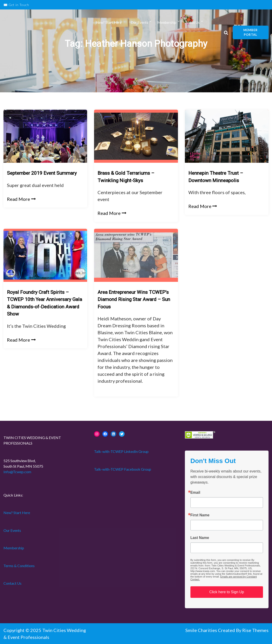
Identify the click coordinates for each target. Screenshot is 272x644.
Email (195, 493)
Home (138, 43)
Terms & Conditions (19, 566)
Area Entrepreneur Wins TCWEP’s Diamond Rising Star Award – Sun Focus (134, 299)
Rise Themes (255, 630)
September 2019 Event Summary (42, 173)
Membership (167, 23)
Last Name (200, 538)
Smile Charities (202, 630)
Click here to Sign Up (227, 592)
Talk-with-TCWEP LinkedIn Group (121, 451)
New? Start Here (109, 23)
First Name (200, 515)
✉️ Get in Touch (16, 5)
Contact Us (12, 583)
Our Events (139, 23)
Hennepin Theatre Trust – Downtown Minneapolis (216, 177)
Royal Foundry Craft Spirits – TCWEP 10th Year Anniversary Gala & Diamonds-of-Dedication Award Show (44, 303)
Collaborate (115, 43)
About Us (193, 23)
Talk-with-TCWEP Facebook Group (123, 469)
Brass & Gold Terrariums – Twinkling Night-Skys (126, 177)
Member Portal (251, 33)
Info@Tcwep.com (17, 472)
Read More (21, 199)
